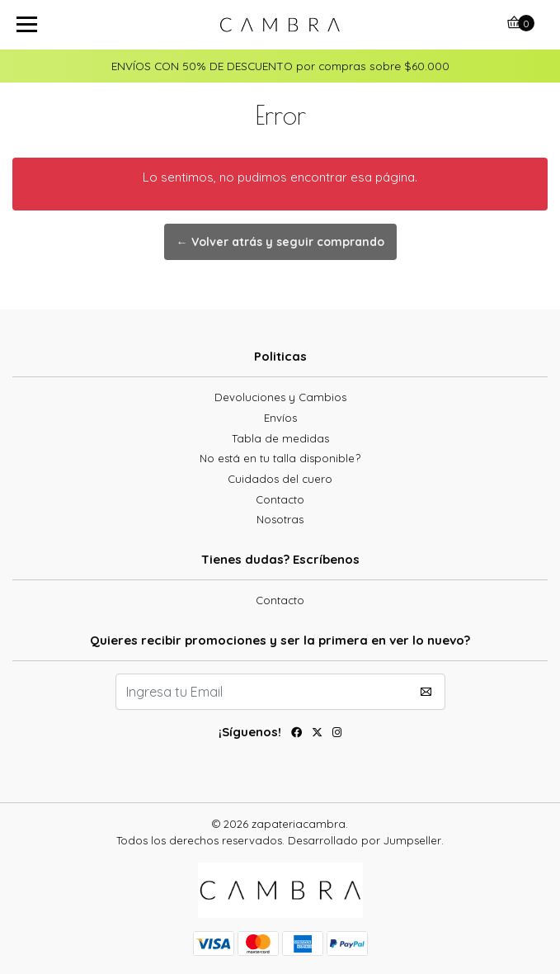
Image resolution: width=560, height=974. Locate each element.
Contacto (280, 499)
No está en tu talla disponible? (280, 458)
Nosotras (280, 519)
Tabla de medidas (280, 438)
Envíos (280, 418)
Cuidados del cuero (280, 479)
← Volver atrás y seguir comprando (280, 242)
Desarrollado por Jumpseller (365, 840)
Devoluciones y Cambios (280, 397)
